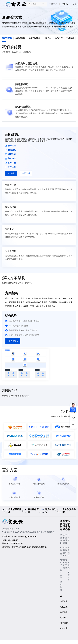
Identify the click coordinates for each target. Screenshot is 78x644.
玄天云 (63, 617)
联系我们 (69, 551)
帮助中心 (66, 551)
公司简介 (69, 539)
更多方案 (70, 38)
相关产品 (48, 38)
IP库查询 (64, 601)
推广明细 (64, 564)
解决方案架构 (34, 38)
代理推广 (64, 551)
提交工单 (61, 573)
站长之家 (64, 607)
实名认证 (61, 551)
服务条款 (61, 586)
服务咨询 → (13, 341)
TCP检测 (64, 628)
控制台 (65, 4)
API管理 (62, 562)
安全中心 (61, 539)
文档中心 (53, 4)
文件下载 (66, 564)
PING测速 (64, 623)
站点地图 (64, 612)
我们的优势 (7, 38)
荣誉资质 (69, 576)
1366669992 (17, 543)
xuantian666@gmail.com (24, 536)
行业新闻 (66, 539)
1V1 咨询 (11, 173)
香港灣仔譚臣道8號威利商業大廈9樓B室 (29, 547)
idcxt (16, 540)
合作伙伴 (59, 38)
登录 (75, 4)
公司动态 (69, 564)
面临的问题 (20, 38)
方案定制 (26, 173)
